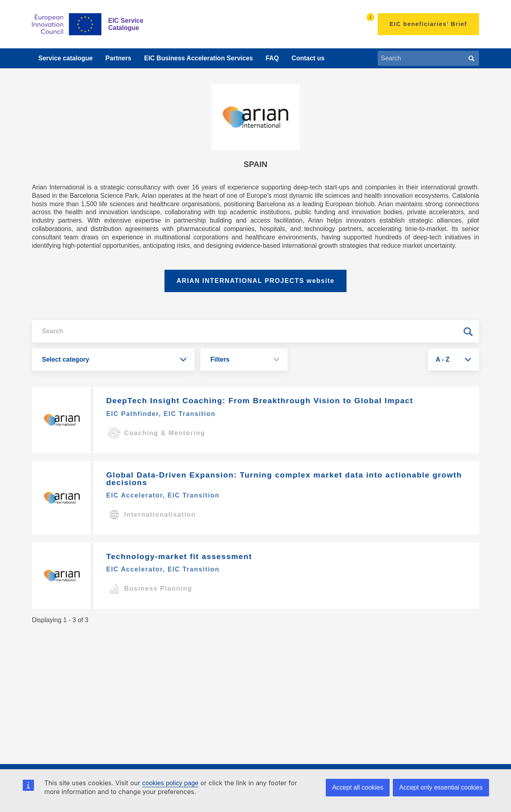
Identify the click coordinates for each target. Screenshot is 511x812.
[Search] (471, 58)
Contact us (308, 58)
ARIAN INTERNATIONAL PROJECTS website (255, 281)
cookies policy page (170, 783)
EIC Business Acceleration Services (198, 58)
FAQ (272, 58)
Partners (118, 58)
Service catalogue (65, 58)
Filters (220, 359)
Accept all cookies (358, 787)
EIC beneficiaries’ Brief (428, 24)
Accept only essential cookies (441, 787)
